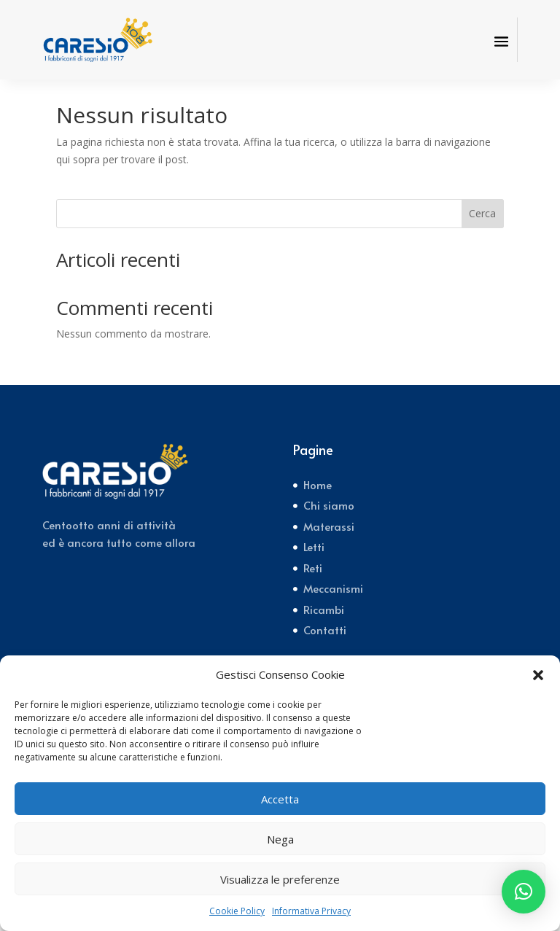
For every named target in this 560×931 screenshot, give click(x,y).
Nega (280, 839)
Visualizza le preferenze (280, 879)
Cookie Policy (237, 911)
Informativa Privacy (311, 911)
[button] (538, 675)
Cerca (482, 231)
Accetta (280, 799)
